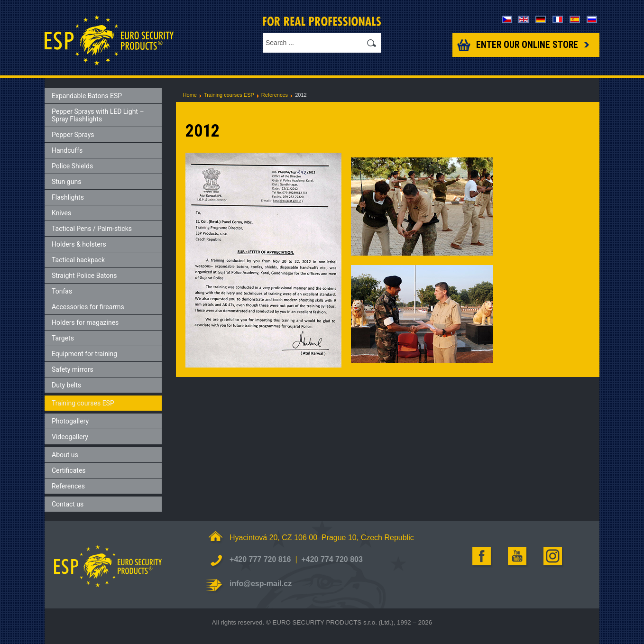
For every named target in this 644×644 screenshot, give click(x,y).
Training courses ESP (229, 95)
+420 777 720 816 (260, 559)
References (275, 95)
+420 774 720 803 (332, 559)
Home (190, 95)
